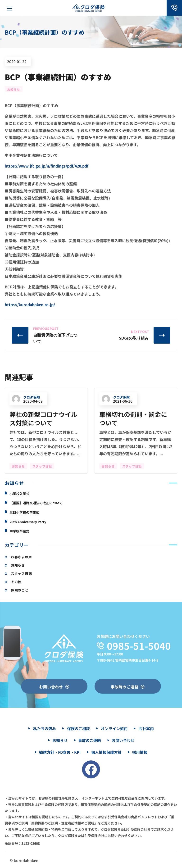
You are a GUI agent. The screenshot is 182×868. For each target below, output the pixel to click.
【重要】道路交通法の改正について (36, 503)
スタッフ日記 (42, 466)
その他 (16, 582)
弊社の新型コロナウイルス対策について (43, 418)
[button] (54, 686)
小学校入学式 (19, 494)
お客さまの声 (21, 557)
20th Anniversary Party (28, 522)
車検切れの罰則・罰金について (133, 418)
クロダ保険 (26, 398)
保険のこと (20, 590)
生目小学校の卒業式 (24, 512)
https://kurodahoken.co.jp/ (30, 304)
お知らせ (14, 89)
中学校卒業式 (19, 531)
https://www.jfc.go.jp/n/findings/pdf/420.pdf (47, 166)
